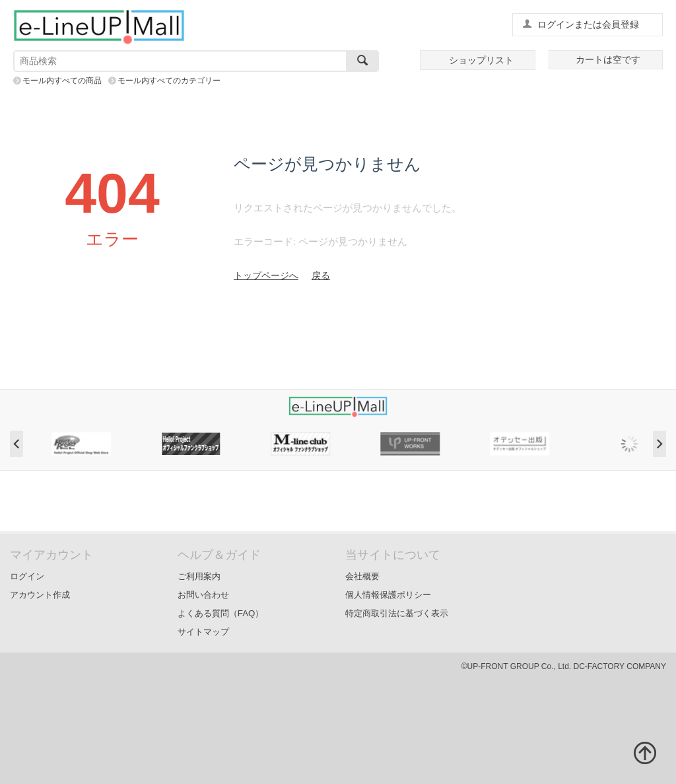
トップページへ (266, 275)
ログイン (27, 576)
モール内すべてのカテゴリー (169, 81)
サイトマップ (203, 632)
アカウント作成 (40, 595)
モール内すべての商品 (62, 81)
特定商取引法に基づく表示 (397, 613)
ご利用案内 (199, 576)
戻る (321, 275)
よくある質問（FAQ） (221, 613)
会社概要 (362, 576)
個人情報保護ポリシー (388, 595)
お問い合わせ (203, 595)
